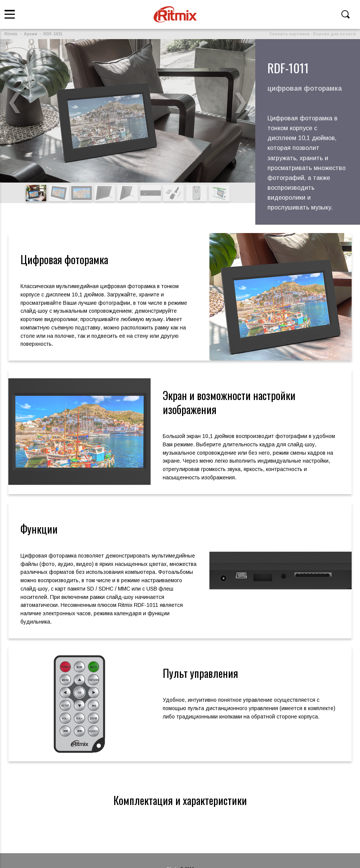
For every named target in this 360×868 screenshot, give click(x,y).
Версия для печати (334, 34)
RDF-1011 (53, 34)
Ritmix (11, 34)
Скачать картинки (289, 34)
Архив (31, 34)
